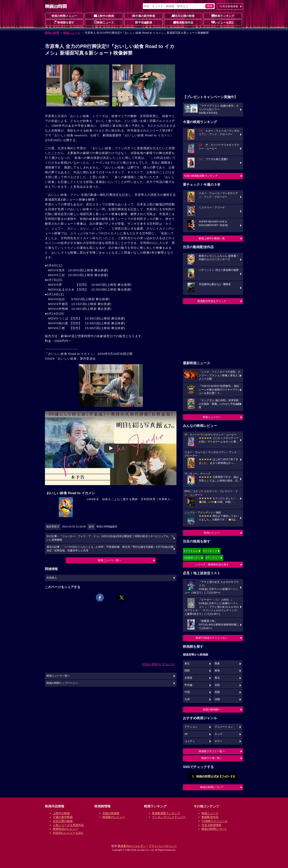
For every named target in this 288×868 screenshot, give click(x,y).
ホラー (219, 741)
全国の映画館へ (212, 709)
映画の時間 (52, 33)
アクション (191, 727)
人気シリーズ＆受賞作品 (68, 825)
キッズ (219, 734)
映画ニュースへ (212, 417)
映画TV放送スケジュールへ (212, 638)
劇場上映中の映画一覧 (212, 238)
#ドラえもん (191, 551)
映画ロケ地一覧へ (212, 758)
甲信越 (188, 685)
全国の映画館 (111, 813)
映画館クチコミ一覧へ (212, 751)
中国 (187, 692)
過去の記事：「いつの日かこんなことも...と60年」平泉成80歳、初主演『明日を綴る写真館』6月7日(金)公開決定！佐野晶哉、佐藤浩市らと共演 (110, 549)
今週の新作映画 (144, 16)
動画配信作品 (183, 22)
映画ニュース (104, 22)
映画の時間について (212, 787)
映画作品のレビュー (66, 829)
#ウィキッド (210, 551)
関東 (217, 664)
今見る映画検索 (229, 6)
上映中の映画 (104, 16)
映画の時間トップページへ (62, 683)
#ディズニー (213, 558)
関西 (187, 671)
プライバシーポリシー (163, 846)
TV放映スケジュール (215, 821)
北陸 (217, 685)
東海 (217, 671)
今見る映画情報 (211, 825)
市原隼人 (52, 578)
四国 (217, 692)
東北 (217, 678)
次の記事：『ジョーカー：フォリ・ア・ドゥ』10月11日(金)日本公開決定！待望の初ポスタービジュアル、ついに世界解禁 (110, 538)
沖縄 (217, 699)
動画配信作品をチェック (212, 301)
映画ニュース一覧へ (110, 560)
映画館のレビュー (114, 817)
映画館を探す (64, 22)
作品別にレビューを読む (68, 833)
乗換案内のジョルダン (132, 846)
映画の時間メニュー (64, 16)
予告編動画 (144, 22)
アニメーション (224, 727)
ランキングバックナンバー (169, 817)
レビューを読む (223, 22)
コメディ (190, 741)
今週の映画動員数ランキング (201, 176)
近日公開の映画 (183, 16)
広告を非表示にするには (158, 664)
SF (186, 734)
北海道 (188, 678)
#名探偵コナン (192, 558)
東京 (187, 664)
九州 (187, 699)
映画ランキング (223, 16)
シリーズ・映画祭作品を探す (212, 565)
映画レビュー (212, 533)
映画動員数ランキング (166, 813)
